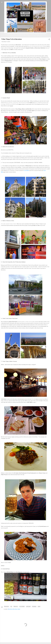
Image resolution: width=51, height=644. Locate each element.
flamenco (16, 606)
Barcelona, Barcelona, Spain (14, 609)
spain (39, 606)
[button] (49, 40)
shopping (34, 606)
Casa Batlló (26, 170)
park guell (28, 606)
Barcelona (7, 606)
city (11, 606)
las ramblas (22, 606)
